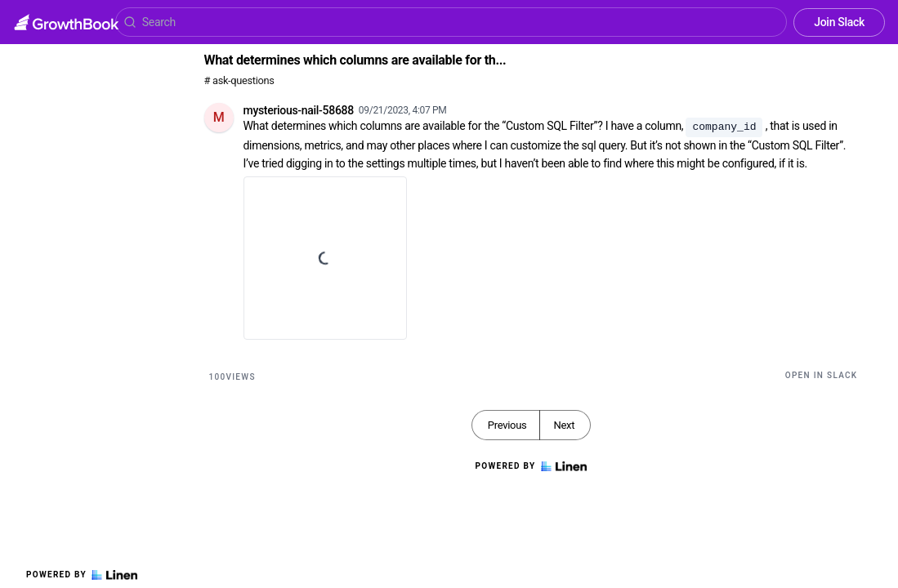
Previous (507, 425)
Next (564, 425)
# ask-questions (239, 80)
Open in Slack (822, 375)
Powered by (82, 575)
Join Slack (839, 22)
